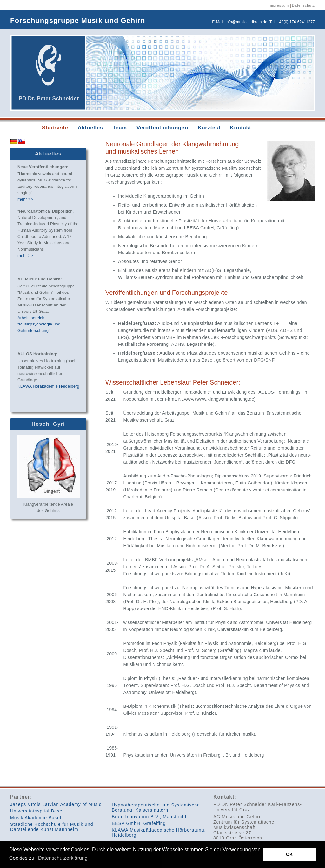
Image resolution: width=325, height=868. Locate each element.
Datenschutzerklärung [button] (63, 858)
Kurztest (209, 128)
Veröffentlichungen (162, 128)
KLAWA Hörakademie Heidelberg (48, 386)
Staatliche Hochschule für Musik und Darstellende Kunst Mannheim (52, 827)
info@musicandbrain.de (246, 22)
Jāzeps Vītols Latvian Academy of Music (56, 804)
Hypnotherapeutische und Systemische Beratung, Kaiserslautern (156, 807)
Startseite (55, 128)
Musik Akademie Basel (36, 818)
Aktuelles (90, 128)
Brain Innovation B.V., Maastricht (149, 817)
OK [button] (289, 854)
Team (120, 128)
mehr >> (25, 199)
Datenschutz (303, 5)
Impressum (279, 5)
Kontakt (241, 128)
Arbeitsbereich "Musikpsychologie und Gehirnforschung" (39, 324)
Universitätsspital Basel (37, 811)
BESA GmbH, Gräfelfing (139, 823)
